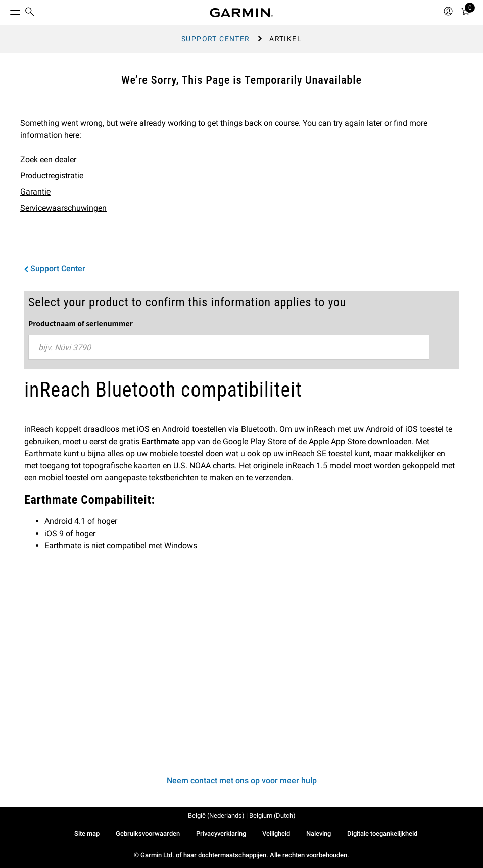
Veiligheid (276, 833)
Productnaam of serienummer (81, 323)
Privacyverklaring (221, 833)
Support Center (216, 39)
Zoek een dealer (48, 159)
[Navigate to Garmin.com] (242, 13)
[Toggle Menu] (6, 10)
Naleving (319, 833)
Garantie (35, 192)
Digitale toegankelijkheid (382, 833)
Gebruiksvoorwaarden (148, 833)
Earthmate (160, 441)
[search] (30, 13)
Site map (87, 833)
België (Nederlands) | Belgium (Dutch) (242, 816)
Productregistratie (52, 176)
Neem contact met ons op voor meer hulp (242, 780)
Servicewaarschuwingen (63, 208)
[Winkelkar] (465, 13)
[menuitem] (30, 13)
